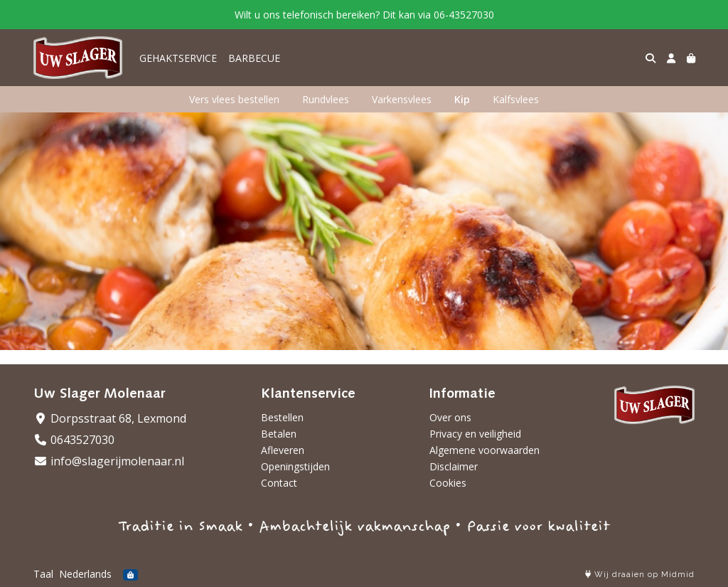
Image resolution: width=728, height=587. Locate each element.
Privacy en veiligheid (475, 434)
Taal (43, 574)
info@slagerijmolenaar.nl (109, 461)
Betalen (279, 434)
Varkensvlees (402, 99)
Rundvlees (326, 99)
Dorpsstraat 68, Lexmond (110, 418)
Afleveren (283, 450)
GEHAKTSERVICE (178, 58)
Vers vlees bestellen (234, 99)
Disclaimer (454, 466)
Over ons (450, 417)
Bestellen (282, 417)
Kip (462, 99)
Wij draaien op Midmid (640, 575)
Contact (279, 483)
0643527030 (74, 440)
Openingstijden (295, 466)
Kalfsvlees (516, 99)
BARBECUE (254, 58)
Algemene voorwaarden (485, 450)
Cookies (448, 483)
